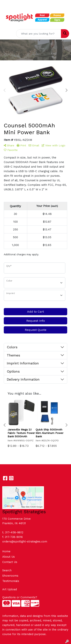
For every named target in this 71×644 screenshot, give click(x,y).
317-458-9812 (14, 532)
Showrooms (10, 576)
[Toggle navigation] (6, 34)
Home (6, 551)
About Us (9, 557)
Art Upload (10, 589)
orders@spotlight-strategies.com (25, 542)
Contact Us (10, 562)
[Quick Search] (39, 34)
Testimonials (11, 581)
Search (7, 570)
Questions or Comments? (20, 597)
